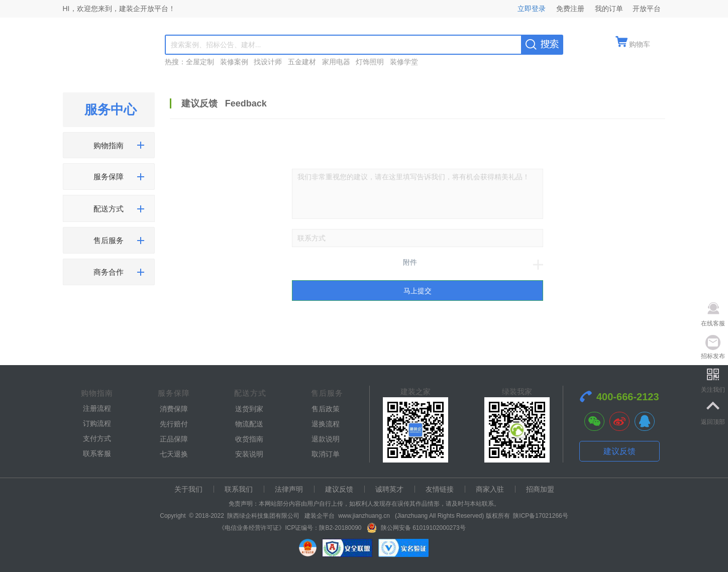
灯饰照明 (370, 62)
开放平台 (647, 9)
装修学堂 (404, 62)
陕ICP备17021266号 (540, 516)
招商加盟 (540, 489)
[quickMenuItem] (633, 45)
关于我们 (188, 489)
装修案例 (234, 62)
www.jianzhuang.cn (364, 516)
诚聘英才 (389, 489)
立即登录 (534, 9)
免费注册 (571, 9)
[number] (418, 238)
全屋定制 (200, 62)
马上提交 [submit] (418, 291)
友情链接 (440, 489)
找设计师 (268, 62)
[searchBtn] (542, 44)
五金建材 (302, 62)
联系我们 (239, 489)
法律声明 (289, 489)
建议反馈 (619, 451)
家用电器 (336, 62)
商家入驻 (490, 489)
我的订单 (609, 9)
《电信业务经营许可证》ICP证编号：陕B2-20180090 (290, 528)
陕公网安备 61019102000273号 (423, 528)
